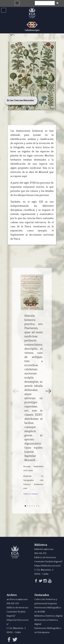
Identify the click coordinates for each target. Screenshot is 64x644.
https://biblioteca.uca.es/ (47, 566)
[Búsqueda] (45, 3)
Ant (13, 35)
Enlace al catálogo (31, 494)
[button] (48, 391)
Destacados (42, 595)
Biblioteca (41, 545)
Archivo (12, 595)
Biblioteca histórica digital (49, 616)
